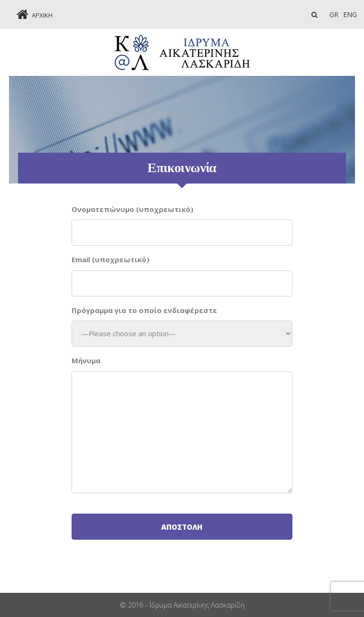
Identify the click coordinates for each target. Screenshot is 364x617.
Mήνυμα (86, 360)
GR (334, 14)
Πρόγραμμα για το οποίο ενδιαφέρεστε (144, 310)
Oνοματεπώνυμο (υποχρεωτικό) (132, 209)
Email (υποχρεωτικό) (110, 259)
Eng (350, 14)
